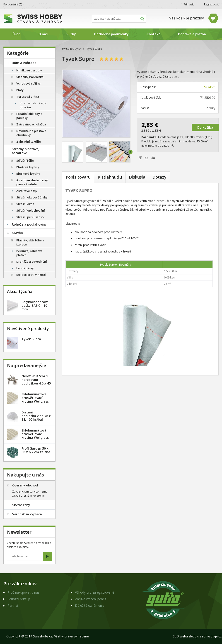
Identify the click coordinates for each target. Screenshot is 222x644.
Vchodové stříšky (28, 83)
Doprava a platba (192, 34)
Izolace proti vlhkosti (31, 275)
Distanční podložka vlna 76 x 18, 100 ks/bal (36, 416)
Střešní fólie (25, 160)
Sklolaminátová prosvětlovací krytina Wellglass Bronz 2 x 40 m (35, 436)
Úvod (16, 34)
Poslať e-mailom (147, 158)
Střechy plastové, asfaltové (25, 151)
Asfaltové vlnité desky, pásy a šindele (33, 182)
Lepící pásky (25, 268)
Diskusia (137, 177)
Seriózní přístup (19, 599)
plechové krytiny (28, 174)
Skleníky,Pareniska (30, 77)
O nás (43, 34)
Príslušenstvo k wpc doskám (33, 105)
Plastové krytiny (28, 167)
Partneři (13, 605)
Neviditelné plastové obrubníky (31, 133)
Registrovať (211, 4)
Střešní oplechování (31, 210)
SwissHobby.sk (72, 49)
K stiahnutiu (110, 177)
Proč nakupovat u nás (23, 592)
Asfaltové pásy (27, 191)
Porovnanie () (13, 4)
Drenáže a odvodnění (32, 262)
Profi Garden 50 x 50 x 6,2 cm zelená (36, 450)
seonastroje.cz (211, 636)
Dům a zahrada (24, 63)
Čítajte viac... (171, 76)
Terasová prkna (28, 97)
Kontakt (153, 34)
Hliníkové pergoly (29, 70)
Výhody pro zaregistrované (95, 592)
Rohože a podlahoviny (29, 224)
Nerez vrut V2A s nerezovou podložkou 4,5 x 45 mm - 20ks (36, 381)
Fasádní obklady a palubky (29, 116)
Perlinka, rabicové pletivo (29, 253)
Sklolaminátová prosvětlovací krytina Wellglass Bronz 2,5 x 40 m (35, 400)
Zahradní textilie (29, 142)
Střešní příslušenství (31, 217)
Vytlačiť (153, 158)
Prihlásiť (189, 4)
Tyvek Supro (31, 339)
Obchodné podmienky (111, 34)
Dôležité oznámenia (90, 605)
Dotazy (159, 177)
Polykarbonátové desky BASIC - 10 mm (35, 305)
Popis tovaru (78, 177)
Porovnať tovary (140, 158)
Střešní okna (25, 204)
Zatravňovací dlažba (31, 124)
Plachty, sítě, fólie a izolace (30, 242)
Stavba (17, 233)
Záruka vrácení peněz (91, 599)
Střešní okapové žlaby (32, 197)
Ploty (20, 90)
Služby (71, 34)
